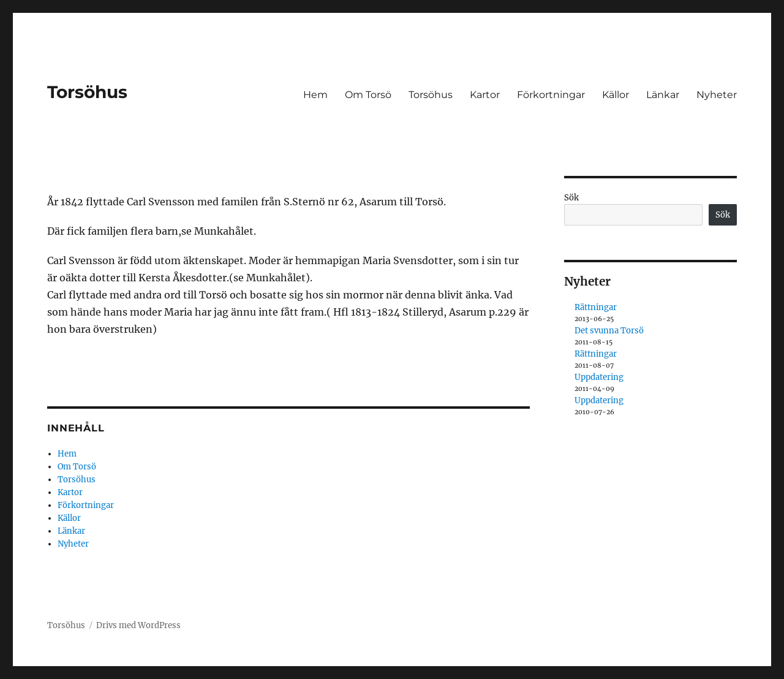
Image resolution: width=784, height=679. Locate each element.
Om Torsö (368, 95)
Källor (616, 95)
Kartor (485, 95)
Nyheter (717, 95)
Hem (315, 95)
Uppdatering (599, 377)
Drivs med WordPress (138, 625)
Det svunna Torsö (609, 331)
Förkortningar (551, 95)
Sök (571, 198)
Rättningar (596, 307)
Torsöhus (87, 92)
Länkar (663, 95)
